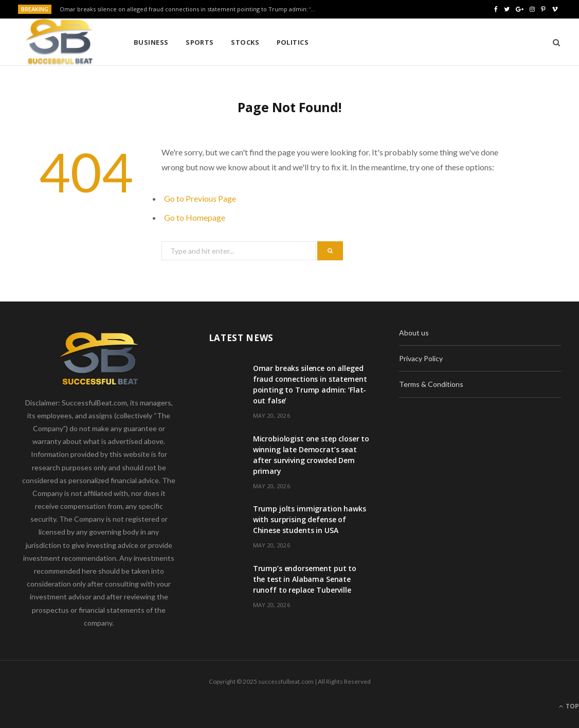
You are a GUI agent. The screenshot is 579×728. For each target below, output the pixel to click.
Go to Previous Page (200, 198)
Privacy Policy (421, 358)
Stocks (245, 42)
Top (569, 706)
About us (414, 333)
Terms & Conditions (431, 384)
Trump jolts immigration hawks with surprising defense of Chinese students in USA (310, 519)
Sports (200, 42)
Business (151, 42)
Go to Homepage (195, 217)
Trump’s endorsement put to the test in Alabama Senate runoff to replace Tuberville (305, 579)
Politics (293, 42)
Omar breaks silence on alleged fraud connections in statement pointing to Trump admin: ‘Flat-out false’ (191, 9)
